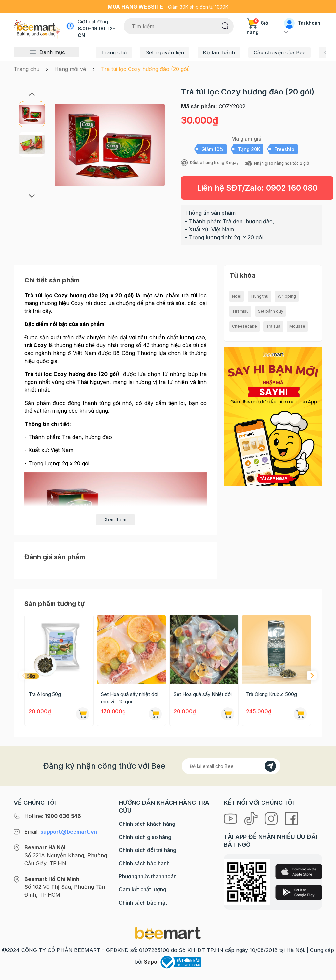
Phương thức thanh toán (148, 876)
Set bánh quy (271, 311)
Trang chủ (114, 52)
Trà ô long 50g (45, 694)
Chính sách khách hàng (147, 824)
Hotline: (53, 816)
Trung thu (259, 296)
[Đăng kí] (270, 766)
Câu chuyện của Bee (280, 52)
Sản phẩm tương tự (54, 604)
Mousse (297, 326)
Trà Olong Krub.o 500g (272, 694)
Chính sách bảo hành (144, 863)
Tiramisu (240, 311)
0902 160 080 (292, 188)
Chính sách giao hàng (145, 837)
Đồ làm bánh (219, 52)
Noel (237, 296)
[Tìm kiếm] (225, 25)
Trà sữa (273, 326)
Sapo (151, 962)
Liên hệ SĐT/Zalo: (257, 188)
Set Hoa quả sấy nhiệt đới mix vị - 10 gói (130, 698)
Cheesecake (244, 326)
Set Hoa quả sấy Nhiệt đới (203, 694)
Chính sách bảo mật (143, 903)
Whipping (287, 296)
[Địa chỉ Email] (231, 766)
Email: (61, 832)
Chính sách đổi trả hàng (147, 850)
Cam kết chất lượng (143, 889)
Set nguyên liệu (165, 52)
